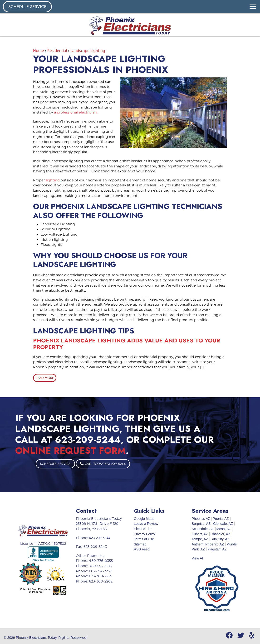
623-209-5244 (88, 440)
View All (198, 558)
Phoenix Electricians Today (36, 638)
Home (39, 51)
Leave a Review (146, 524)
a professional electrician (75, 112)
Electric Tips (143, 529)
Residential (57, 51)
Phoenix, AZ (201, 519)
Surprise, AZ (201, 524)
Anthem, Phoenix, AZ (208, 544)
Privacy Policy (145, 534)
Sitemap (140, 544)
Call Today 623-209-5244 (116, 464)
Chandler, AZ (220, 534)
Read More (45, 378)
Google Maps (144, 519)
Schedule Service (27, 7)
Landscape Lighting (88, 51)
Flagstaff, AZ (217, 549)
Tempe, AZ (200, 539)
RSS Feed (142, 549)
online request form (70, 451)
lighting (53, 180)
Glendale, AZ (223, 524)
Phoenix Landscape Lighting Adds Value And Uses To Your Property (127, 344)
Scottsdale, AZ (203, 529)
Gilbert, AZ (200, 534)
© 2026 (10, 638)
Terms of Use (144, 539)
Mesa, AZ (224, 529)
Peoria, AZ (221, 519)
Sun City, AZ (220, 539)
